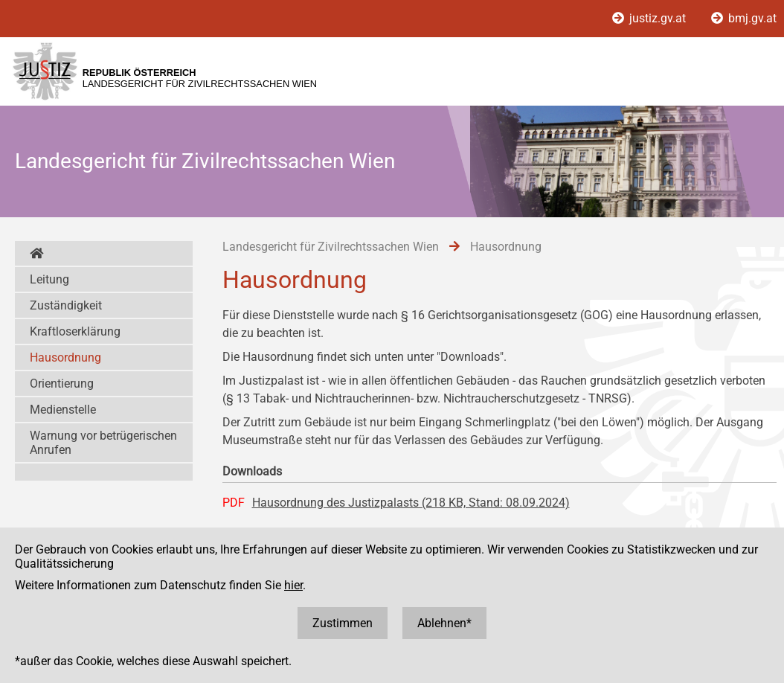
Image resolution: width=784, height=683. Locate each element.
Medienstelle (63, 410)
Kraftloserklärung (75, 331)
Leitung (49, 279)
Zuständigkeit (66, 305)
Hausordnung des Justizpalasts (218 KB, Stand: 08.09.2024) (411, 503)
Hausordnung (65, 357)
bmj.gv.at (744, 18)
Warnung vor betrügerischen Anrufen (103, 443)
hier (293, 585)
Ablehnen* (444, 623)
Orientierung (62, 384)
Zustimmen (343, 623)
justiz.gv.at (650, 18)
